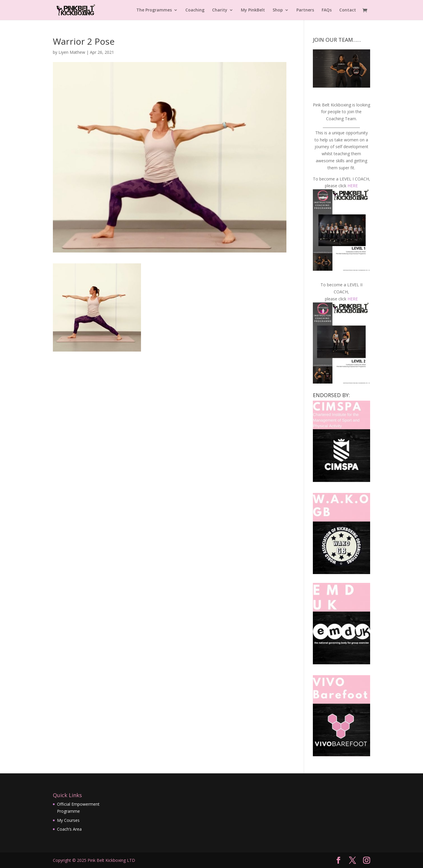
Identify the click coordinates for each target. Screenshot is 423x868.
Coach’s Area (69, 829)
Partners (305, 10)
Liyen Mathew (72, 52)
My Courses (68, 820)
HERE (353, 186)
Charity (220, 10)
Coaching (195, 10)
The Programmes (154, 10)
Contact (348, 10)
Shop (278, 10)
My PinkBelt (253, 10)
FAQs (327, 10)
